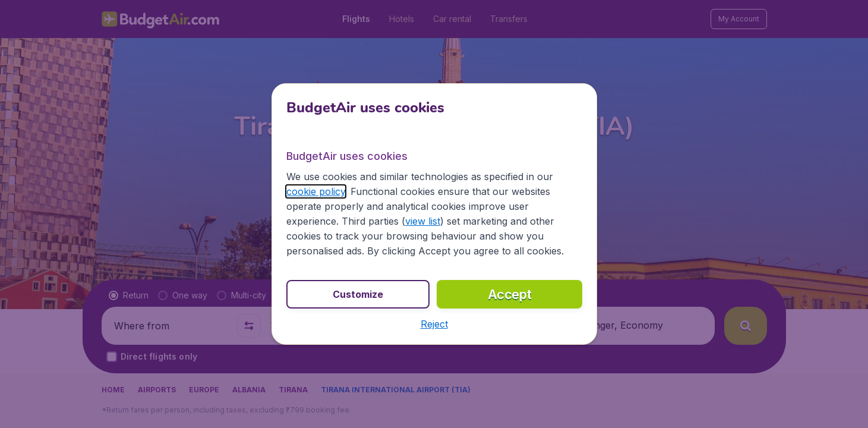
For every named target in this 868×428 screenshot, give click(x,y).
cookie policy (316, 191)
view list (423, 221)
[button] (434, 324)
